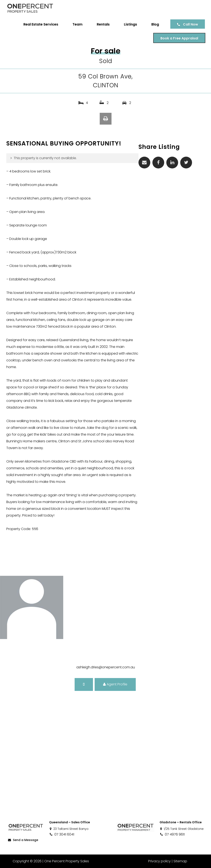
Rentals (103, 24)
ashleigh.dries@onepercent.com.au (106, 667)
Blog (155, 24)
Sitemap (180, 861)
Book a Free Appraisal (179, 38)
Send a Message (23, 840)
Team (77, 24)
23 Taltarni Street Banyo (69, 829)
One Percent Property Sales (67, 861)
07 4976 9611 (172, 834)
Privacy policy (159, 861)
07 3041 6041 (62, 834)
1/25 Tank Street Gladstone (182, 829)
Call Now (190, 24)
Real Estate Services (40, 24)
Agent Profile (115, 684)
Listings (130, 24)
